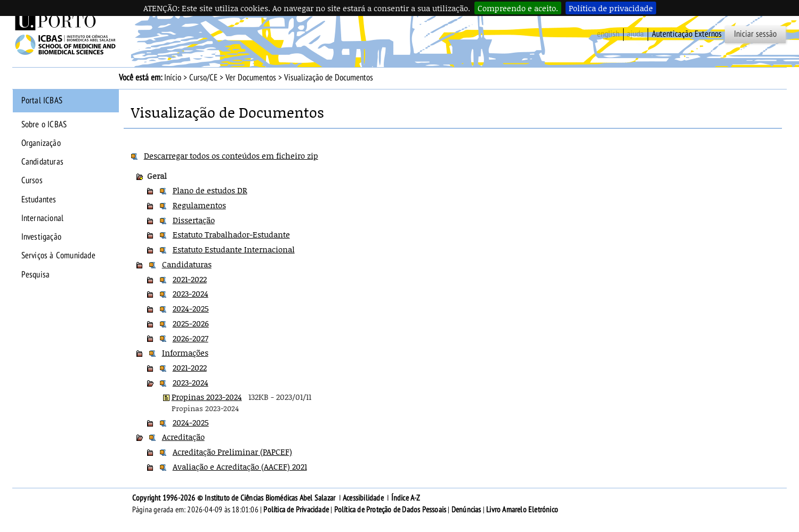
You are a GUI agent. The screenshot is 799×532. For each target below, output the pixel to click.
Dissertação (194, 220)
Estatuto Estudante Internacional (234, 249)
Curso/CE (203, 78)
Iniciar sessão (755, 34)
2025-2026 (191, 323)
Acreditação (183, 437)
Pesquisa (36, 275)
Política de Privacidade (296, 510)
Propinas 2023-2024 (207, 397)
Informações (185, 353)
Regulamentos (199, 205)
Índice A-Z (406, 498)
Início (173, 78)
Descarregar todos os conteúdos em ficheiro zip (231, 155)
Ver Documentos (251, 78)
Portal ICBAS (42, 101)
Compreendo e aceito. (518, 8)
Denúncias (466, 510)
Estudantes (39, 200)
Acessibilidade (363, 498)
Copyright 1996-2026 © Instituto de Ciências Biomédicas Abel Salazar (235, 498)
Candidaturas (42, 162)
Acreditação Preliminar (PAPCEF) (232, 452)
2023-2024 (191, 293)
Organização (41, 143)
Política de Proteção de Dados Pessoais (390, 510)
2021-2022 (190, 279)
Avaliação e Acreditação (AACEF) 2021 (240, 466)
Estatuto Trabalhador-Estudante (231, 234)
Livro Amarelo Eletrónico (522, 510)
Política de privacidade (611, 8)
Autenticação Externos (687, 34)
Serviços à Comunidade (58, 256)
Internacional (43, 218)
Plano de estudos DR (210, 190)
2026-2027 (191, 338)
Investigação (41, 237)
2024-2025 (191, 308)
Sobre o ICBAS (44, 125)
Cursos (32, 181)
